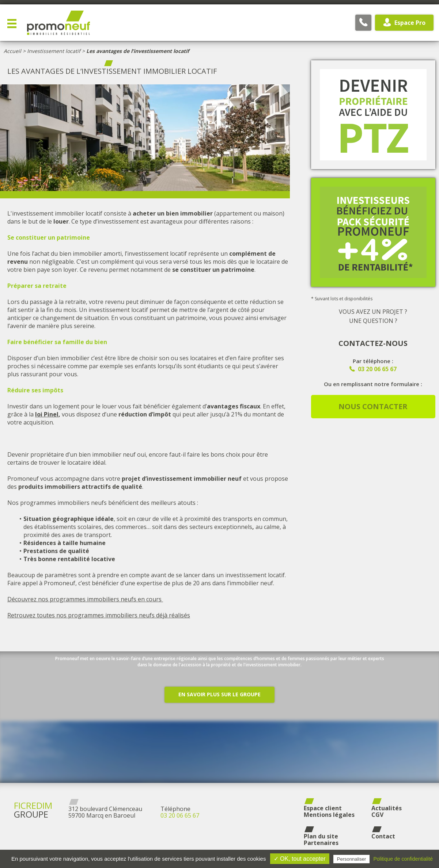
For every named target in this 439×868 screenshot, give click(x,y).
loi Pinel (47, 414)
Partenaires (321, 843)
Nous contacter (373, 406)
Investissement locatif (54, 51)
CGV (377, 815)
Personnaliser (352, 859)
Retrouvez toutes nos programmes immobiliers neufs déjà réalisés (99, 615)
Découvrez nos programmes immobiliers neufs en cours (85, 599)
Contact (383, 836)
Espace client (323, 808)
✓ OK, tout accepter (300, 859)
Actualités (387, 808)
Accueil (12, 51)
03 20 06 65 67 (180, 815)
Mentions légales (329, 815)
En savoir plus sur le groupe (219, 719)
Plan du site (321, 836)
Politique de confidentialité (403, 859)
